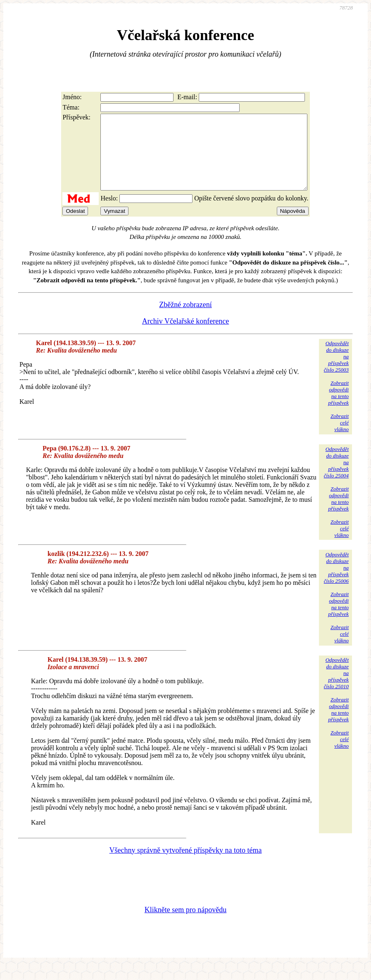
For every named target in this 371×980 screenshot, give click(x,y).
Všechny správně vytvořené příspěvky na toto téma (186, 865)
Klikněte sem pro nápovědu (185, 925)
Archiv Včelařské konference (186, 336)
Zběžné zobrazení (185, 320)
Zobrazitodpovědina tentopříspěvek (338, 408)
